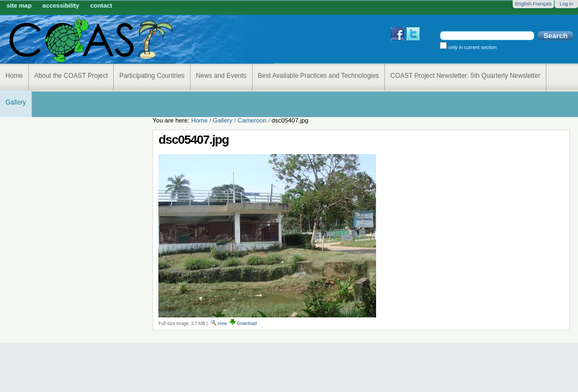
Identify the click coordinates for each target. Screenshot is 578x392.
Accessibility (61, 5)
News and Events (221, 76)
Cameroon (252, 120)
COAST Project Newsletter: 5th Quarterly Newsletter (465, 76)
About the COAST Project (71, 76)
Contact (101, 5)
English (523, 4)
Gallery (16, 102)
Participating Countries (152, 76)
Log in (566, 4)
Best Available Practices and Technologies (319, 76)
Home (14, 76)
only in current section (472, 47)
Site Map (19, 5)
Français (542, 4)
